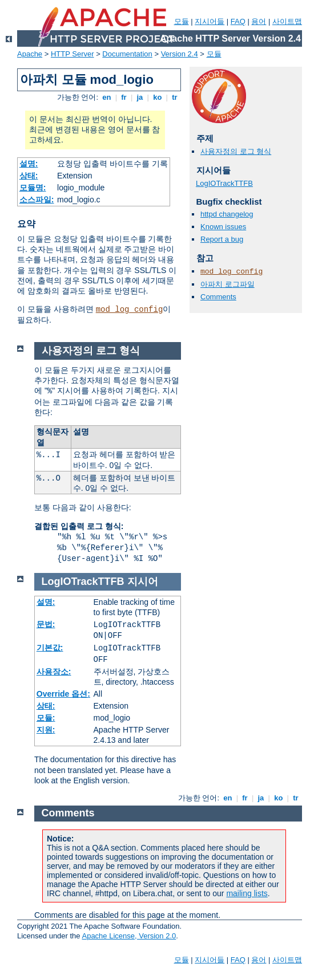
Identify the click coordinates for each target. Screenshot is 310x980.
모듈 (182, 21)
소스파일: (37, 200)
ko (158, 97)
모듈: (46, 718)
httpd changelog (227, 214)
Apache (30, 54)
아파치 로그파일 (228, 284)
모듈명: (33, 188)
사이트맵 (287, 21)
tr (175, 97)
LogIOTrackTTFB (224, 183)
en (107, 97)
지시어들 (210, 21)
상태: (29, 176)
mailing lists (247, 893)
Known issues (223, 227)
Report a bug (222, 239)
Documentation (127, 54)
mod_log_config (130, 310)
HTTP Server (73, 54)
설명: (29, 164)
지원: (46, 730)
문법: (46, 624)
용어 (259, 21)
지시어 (143, 582)
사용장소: (54, 672)
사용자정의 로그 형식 (236, 151)
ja (140, 97)
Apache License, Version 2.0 (129, 936)
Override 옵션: (63, 694)
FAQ (238, 21)
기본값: (50, 648)
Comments (218, 297)
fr (124, 97)
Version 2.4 (180, 54)
